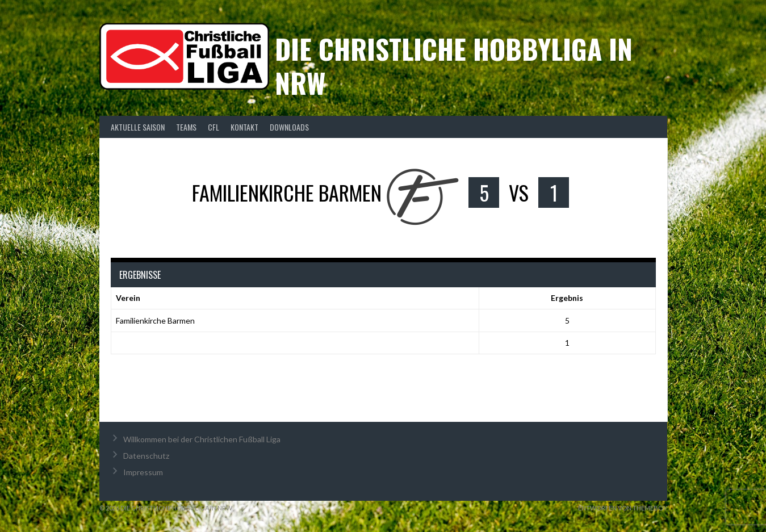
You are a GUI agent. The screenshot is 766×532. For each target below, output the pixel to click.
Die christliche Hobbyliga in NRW (454, 66)
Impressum (143, 472)
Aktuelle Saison (138, 127)
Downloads (289, 127)
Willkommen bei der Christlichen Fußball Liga (202, 439)
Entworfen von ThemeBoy (623, 508)
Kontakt (244, 127)
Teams (186, 127)
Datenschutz (146, 456)
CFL (214, 127)
